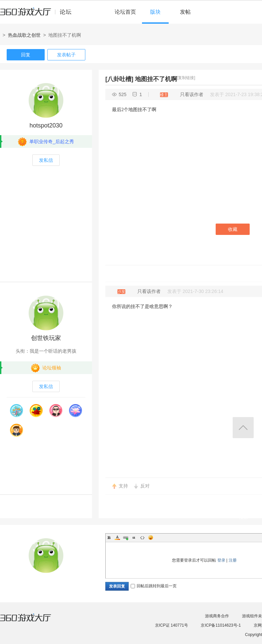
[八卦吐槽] (119, 79)
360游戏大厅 (32, 622)
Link (126, 538)
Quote (134, 538)
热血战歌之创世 (24, 35)
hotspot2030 (46, 125)
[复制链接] (186, 78)
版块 (155, 12)
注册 (233, 560)
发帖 (185, 12)
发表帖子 (66, 55)
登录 (221, 560)
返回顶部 (243, 428)
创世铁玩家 (46, 338)
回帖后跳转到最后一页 (154, 586)
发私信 (46, 160)
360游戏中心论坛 (38, 15)
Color (117, 538)
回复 (26, 55)
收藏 (233, 229)
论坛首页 (125, 12)
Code (142, 538)
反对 (145, 486)
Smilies (151, 538)
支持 (123, 486)
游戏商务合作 (217, 616)
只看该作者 (192, 94)
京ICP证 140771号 (171, 625)
